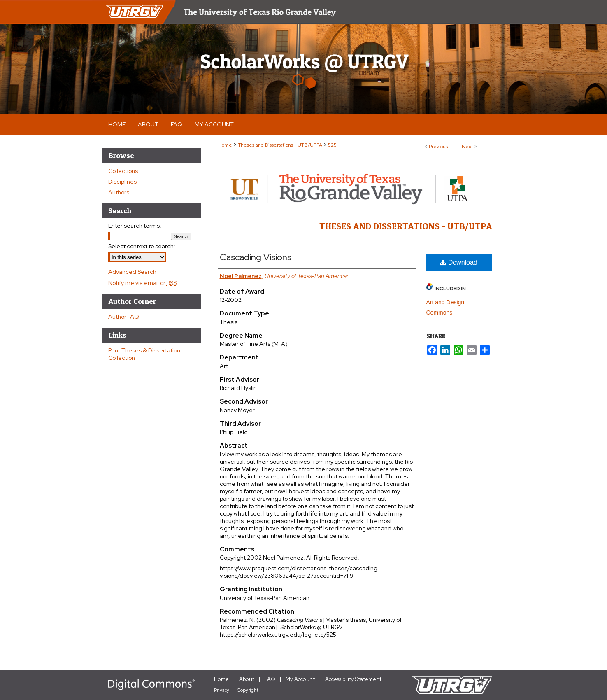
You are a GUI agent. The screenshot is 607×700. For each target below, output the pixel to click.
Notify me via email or (142, 283)
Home (225, 145)
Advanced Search (132, 272)
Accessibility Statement (353, 679)
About (247, 679)
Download (459, 262)
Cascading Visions (256, 257)
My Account (300, 679)
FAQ (270, 679)
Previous (438, 147)
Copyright (248, 690)
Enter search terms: (135, 226)
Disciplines (122, 182)
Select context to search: (142, 246)
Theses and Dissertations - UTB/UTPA (280, 145)
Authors (119, 192)
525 (332, 145)
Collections (123, 171)
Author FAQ (124, 317)
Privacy (222, 690)
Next (467, 147)
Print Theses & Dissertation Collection (144, 354)
